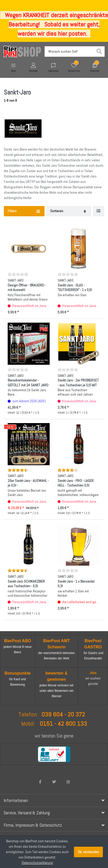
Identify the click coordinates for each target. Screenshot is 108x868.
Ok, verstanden (88, 852)
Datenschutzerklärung (37, 863)
